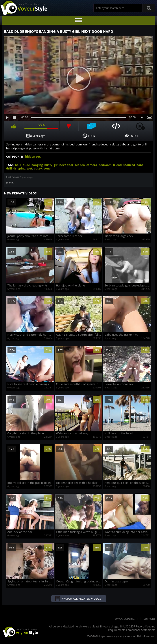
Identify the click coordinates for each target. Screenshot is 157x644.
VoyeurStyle (20, 632)
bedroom (105, 165)
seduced (129, 165)
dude (26, 165)
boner (48, 168)
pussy (38, 168)
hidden (80, 165)
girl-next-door (64, 165)
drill (9, 168)
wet (30, 168)
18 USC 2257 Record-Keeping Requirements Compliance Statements (132, 628)
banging (37, 165)
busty (48, 165)
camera (92, 165)
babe (140, 165)
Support (149, 619)
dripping (19, 168)
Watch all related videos (81, 599)
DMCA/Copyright (127, 619)
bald (18, 165)
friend (117, 165)
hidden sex (33, 156)
